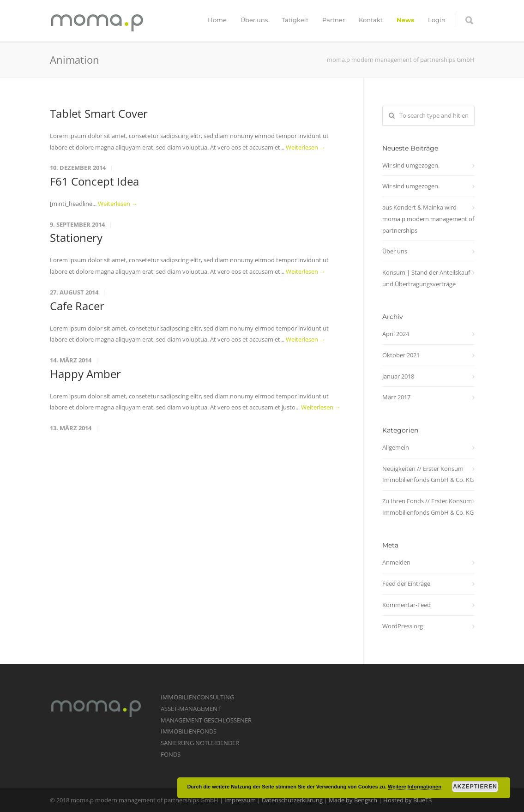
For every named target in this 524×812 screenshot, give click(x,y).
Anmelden (396, 562)
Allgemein (396, 447)
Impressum (240, 800)
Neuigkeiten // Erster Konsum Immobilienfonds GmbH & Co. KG (428, 474)
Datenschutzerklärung (292, 800)
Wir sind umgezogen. (411, 165)
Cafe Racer (77, 306)
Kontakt (371, 20)
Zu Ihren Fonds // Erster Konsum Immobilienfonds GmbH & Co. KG (428, 507)
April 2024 (396, 334)
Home (217, 20)
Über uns (254, 20)
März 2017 (396, 397)
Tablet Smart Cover (99, 113)
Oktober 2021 (401, 355)
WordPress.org (403, 626)
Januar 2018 (398, 376)
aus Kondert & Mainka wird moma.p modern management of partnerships (428, 219)
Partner (334, 20)
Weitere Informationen (415, 787)
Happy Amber (85, 374)
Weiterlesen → (306, 147)
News (405, 20)
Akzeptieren (475, 787)
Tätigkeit (295, 20)
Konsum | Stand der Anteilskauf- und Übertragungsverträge (427, 278)
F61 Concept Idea (94, 181)
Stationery (76, 238)
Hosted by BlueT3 (407, 800)
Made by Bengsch (353, 800)
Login (437, 20)
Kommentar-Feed (407, 605)
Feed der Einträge (406, 583)
